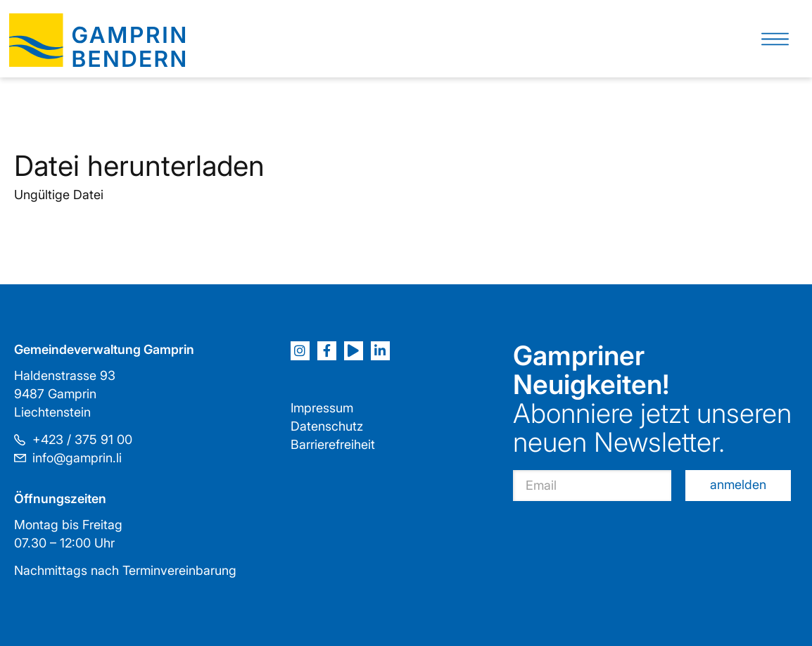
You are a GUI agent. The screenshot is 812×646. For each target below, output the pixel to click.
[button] (775, 39)
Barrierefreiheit (333, 444)
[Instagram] (300, 351)
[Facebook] (327, 351)
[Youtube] (354, 351)
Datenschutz (327, 426)
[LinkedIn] (380, 351)
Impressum (322, 408)
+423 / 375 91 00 (82, 439)
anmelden (738, 484)
